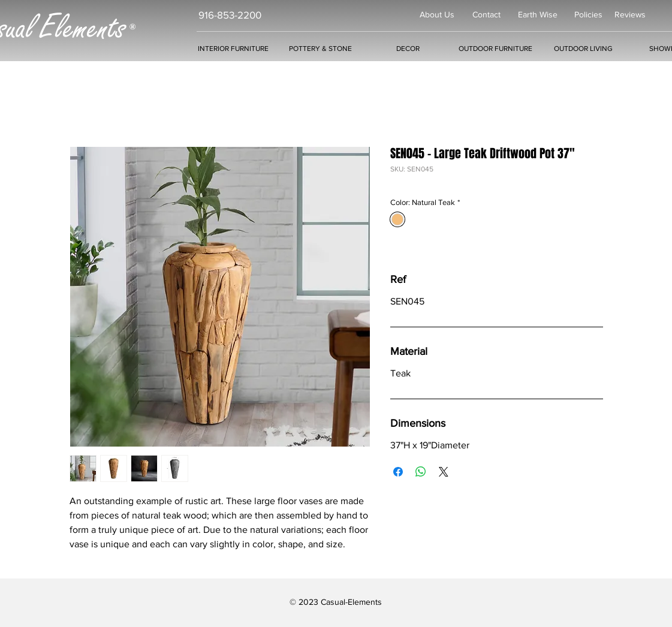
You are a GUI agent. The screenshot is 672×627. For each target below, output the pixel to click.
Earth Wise (538, 14)
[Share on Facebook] (398, 472)
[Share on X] (444, 472)
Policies (588, 14)
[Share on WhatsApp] (421, 472)
